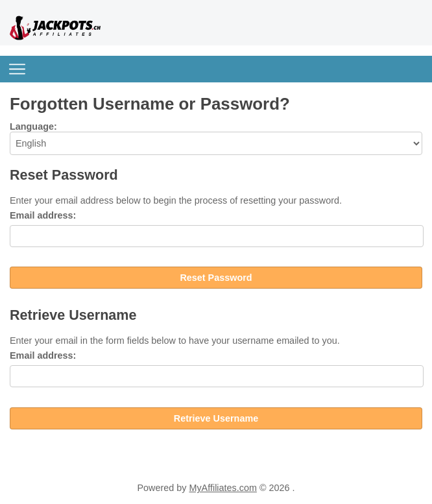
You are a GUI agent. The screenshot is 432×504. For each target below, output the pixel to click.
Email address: (43, 215)
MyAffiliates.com (223, 488)
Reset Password (216, 278)
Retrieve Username (216, 418)
